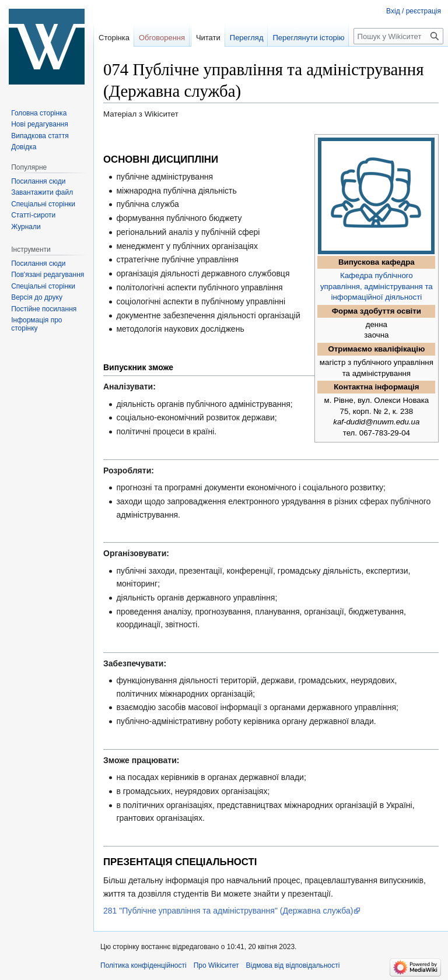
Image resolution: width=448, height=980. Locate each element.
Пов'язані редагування (48, 275)
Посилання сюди (38, 181)
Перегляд (247, 38)
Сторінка (114, 38)
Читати (208, 38)
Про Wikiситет (216, 965)
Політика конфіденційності (143, 965)
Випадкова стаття (40, 136)
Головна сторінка (39, 113)
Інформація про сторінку (36, 324)
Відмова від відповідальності (293, 965)
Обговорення (162, 38)
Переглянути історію (308, 38)
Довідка (24, 147)
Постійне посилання (44, 309)
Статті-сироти (33, 215)
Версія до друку (37, 297)
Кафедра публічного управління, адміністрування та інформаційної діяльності (377, 286)
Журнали (26, 227)
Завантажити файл (42, 192)
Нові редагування (40, 124)
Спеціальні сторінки (43, 204)
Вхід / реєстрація (414, 11)
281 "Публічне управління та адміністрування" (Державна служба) (228, 911)
